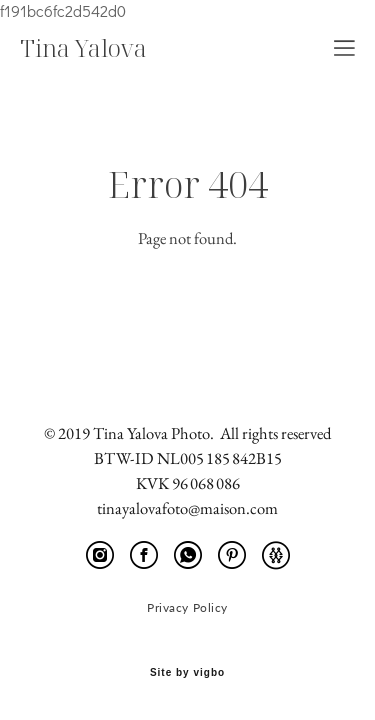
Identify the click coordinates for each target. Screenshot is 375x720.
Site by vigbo (187, 673)
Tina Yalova (83, 48)
